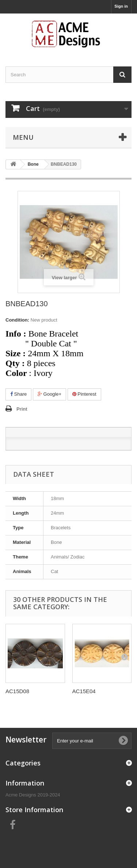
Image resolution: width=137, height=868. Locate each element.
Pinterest (84, 394)
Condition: (17, 320)
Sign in (121, 6)
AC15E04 (84, 691)
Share (18, 394)
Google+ (50, 394)
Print (22, 409)
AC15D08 (17, 691)
